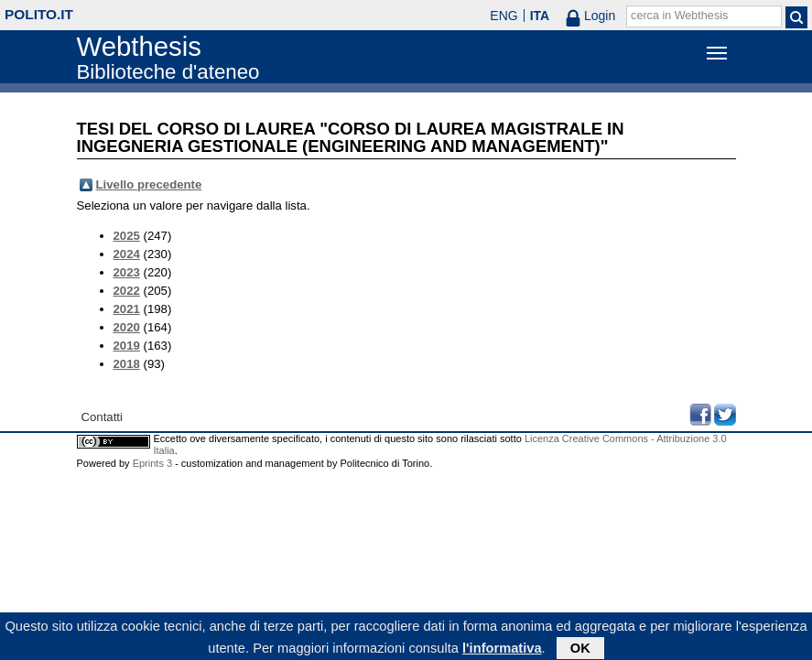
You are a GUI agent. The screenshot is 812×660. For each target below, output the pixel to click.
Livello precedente (149, 184)
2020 (127, 327)
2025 (127, 236)
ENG (503, 16)
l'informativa (502, 650)
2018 (127, 364)
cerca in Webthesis (679, 16)
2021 (127, 309)
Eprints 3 (152, 463)
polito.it (39, 14)
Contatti (102, 417)
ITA (540, 16)
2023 (127, 272)
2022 (127, 291)
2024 (127, 254)
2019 (127, 346)
